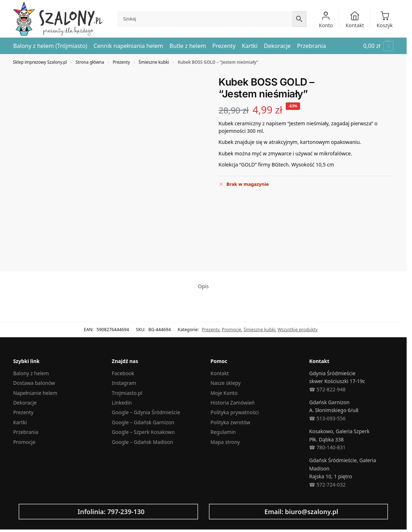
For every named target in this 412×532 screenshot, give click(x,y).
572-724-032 (330, 485)
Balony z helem (31, 373)
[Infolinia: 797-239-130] (30, 512)
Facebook (123, 373)
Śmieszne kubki (154, 62)
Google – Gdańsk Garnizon (143, 422)
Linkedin (122, 403)
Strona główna (90, 62)
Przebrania (26, 432)
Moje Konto (224, 393)
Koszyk (385, 20)
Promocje (231, 330)
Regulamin (223, 432)
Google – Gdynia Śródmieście (146, 412)
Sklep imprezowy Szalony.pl (40, 62)
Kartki (20, 422)
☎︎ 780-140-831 (327, 447)
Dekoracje (25, 403)
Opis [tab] (203, 286)
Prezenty (121, 62)
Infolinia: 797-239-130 (111, 512)
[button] (379, 46)
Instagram (124, 383)
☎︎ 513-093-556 (327, 418)
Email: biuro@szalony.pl (301, 512)
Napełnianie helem (35, 393)
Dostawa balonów (34, 383)
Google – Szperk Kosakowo (143, 432)
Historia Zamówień (233, 403)
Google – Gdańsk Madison (143, 442)
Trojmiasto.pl (127, 393)
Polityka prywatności (235, 412)
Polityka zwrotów (230, 422)
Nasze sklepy (226, 383)
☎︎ (312, 485)
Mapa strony (225, 442)
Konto (326, 20)
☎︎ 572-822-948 (327, 389)
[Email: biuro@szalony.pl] (220, 512)
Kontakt (355, 20)
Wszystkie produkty (297, 330)
